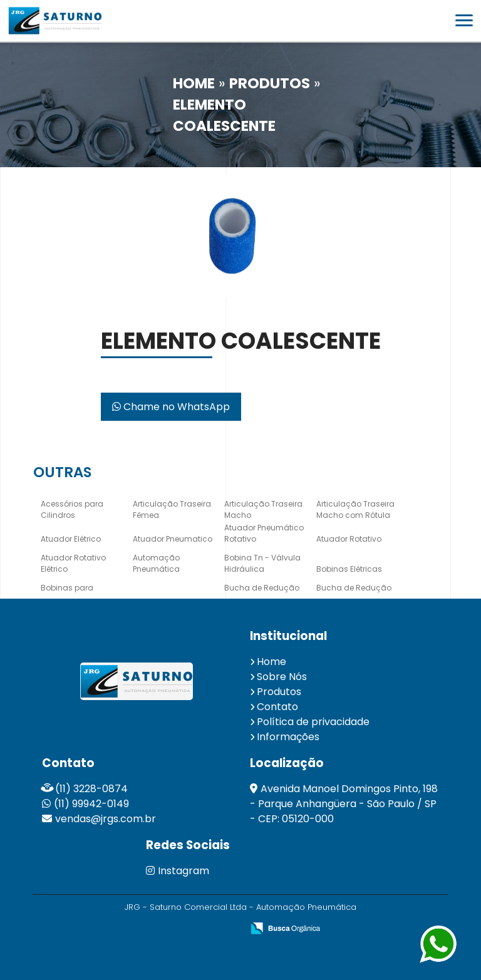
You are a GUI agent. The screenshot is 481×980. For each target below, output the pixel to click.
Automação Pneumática (156, 563)
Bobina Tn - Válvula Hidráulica (262, 563)
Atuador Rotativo (349, 539)
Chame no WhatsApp (171, 407)
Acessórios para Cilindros (72, 509)
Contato (277, 707)
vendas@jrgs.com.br (106, 819)
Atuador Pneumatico (173, 539)
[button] (464, 20)
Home (272, 662)
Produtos (279, 692)
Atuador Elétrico (71, 539)
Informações (288, 737)
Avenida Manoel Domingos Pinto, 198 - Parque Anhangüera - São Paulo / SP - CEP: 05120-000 (344, 804)
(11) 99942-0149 (91, 804)
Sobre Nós (282, 677)
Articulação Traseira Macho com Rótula (355, 509)
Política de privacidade (313, 722)
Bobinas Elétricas (349, 569)
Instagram (178, 871)
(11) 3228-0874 (91, 789)
